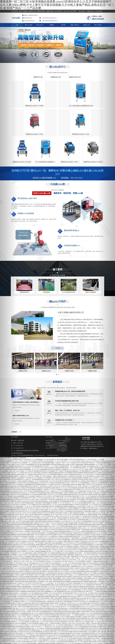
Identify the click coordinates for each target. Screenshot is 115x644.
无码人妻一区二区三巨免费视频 (27, 516)
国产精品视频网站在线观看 (48, 464)
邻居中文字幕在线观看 (56, 553)
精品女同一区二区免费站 (18, 449)
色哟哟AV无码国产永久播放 (65, 489)
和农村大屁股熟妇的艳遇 (38, 461)
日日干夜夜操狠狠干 (29, 633)
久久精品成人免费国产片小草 (97, 511)
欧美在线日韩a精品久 (92, 606)
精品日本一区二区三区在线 (88, 576)
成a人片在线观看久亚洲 (27, 508)
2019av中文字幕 (85, 560)
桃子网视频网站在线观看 (38, 518)
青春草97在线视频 (73, 524)
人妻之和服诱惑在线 (36, 570)
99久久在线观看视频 (33, 504)
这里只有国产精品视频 (67, 499)
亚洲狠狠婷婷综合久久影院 (45, 611)
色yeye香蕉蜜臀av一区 (25, 439)
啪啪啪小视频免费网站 (89, 565)
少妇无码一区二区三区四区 (64, 565)
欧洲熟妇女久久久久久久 (82, 583)
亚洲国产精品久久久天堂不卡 (22, 630)
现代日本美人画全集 (41, 481)
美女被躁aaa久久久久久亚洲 (43, 473)
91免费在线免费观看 (59, 444)
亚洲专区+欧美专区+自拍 (82, 437)
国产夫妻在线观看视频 (25, 550)
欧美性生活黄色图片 (67, 553)
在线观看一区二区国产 (40, 453)
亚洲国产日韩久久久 (74, 570)
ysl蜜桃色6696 (72, 453)
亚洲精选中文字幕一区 (44, 600)
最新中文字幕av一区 (67, 459)
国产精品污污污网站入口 (48, 463)
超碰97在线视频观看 (52, 615)
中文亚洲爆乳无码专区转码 (43, 626)
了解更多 (57, 324)
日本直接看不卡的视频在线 (63, 466)
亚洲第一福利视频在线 (48, 578)
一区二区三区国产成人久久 (61, 560)
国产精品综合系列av (21, 488)
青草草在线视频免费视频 (97, 595)
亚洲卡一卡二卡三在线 (52, 442)
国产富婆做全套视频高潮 (68, 483)
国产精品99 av (43, 615)
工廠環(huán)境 (86, 25)
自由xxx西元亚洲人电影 (61, 514)
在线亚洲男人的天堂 (43, 437)
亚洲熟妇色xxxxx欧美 (58, 523)
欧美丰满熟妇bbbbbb (80, 568)
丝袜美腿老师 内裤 (60, 621)
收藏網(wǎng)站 (91, 11)
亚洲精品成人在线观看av (37, 643)
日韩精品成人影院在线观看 (38, 509)
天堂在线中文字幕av (21, 588)
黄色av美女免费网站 (55, 446)
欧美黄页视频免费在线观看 (85, 519)
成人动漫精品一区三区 (51, 518)
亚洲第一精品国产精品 (59, 630)
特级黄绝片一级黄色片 (52, 453)
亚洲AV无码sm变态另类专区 (78, 471)
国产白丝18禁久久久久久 (24, 566)
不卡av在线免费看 (67, 488)
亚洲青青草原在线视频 (29, 606)
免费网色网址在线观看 (43, 620)
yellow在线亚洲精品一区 (24, 570)
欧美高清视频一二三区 (39, 508)
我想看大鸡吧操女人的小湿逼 (80, 640)
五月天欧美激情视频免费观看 (84, 479)
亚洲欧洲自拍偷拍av (94, 621)
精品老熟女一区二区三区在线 (56, 437)
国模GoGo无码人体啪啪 (87, 523)
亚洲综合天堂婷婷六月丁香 (47, 581)
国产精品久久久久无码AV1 (41, 633)
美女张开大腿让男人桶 (63, 521)
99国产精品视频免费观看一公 (97, 631)
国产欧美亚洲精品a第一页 (90, 563)
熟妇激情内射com (35, 531)
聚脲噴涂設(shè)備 (38, 77)
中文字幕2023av (21, 533)
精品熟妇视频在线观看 (41, 496)
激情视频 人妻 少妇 (39, 636)
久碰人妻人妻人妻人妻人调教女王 (66, 544)
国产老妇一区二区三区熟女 (53, 528)
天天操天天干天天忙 (94, 583)
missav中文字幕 (63, 498)
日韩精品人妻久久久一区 (84, 504)
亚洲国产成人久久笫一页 (73, 463)
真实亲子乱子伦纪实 (93, 640)
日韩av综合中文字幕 (28, 478)
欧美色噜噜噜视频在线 (27, 501)
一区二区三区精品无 (28, 468)
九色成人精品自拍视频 (95, 643)
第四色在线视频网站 (65, 558)
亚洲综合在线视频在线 (17, 628)
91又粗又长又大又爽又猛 (43, 541)
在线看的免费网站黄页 (39, 468)
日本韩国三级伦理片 (63, 486)
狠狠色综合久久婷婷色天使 (58, 513)
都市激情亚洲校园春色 (48, 590)
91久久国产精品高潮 (55, 473)
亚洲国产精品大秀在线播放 (43, 575)
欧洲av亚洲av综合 (72, 573)
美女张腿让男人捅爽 (48, 608)
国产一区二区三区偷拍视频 (85, 513)
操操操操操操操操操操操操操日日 (42, 506)
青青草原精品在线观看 (69, 588)
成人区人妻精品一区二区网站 (77, 633)
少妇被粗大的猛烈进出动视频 (40, 529)
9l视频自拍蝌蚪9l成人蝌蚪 (34, 568)
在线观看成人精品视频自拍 (17, 454)
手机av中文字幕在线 (56, 499)
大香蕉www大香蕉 (42, 628)
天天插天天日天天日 (90, 461)
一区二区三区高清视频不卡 (31, 523)
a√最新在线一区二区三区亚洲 (45, 640)
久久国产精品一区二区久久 (86, 590)
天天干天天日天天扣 (20, 638)
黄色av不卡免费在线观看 (64, 461)
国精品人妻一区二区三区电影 (35, 590)
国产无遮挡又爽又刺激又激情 (93, 471)
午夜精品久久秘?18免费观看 (69, 575)
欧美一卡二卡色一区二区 (65, 539)
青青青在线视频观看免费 (83, 611)
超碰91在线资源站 (41, 635)
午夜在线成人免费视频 (62, 501)
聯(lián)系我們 (98, 25)
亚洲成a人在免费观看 (76, 576)
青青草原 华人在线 (26, 519)
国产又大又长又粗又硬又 (33, 488)
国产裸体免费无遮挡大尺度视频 (33, 464)
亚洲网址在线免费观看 (60, 636)
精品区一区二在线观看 (82, 493)
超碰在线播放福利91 (71, 511)
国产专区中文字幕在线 (31, 437)
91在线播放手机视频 (19, 558)
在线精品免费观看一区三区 (67, 541)
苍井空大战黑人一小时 (80, 529)
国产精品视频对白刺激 (37, 448)
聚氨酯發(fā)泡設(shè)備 (75, 77)
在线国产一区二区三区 (61, 571)
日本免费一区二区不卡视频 (89, 550)
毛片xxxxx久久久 (53, 484)
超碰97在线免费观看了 (69, 531)
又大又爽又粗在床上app (31, 454)
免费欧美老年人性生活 (25, 494)
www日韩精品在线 (85, 643)
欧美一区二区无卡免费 (80, 618)
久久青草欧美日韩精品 (95, 600)
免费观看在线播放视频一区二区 (91, 441)
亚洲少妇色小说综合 (53, 548)
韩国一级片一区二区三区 (64, 615)
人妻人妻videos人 (51, 471)
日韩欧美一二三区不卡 (50, 501)
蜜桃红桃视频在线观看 (36, 630)
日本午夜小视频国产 (36, 494)
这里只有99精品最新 (34, 591)
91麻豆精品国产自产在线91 (87, 518)
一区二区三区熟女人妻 (36, 444)
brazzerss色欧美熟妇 (94, 437)
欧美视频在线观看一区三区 (57, 593)
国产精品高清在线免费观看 (38, 566)
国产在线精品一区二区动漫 (24, 448)
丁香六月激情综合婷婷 (72, 631)
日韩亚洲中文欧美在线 (21, 466)
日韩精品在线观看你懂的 (73, 581)
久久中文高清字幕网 (80, 483)
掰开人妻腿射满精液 (58, 476)
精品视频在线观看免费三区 (90, 610)
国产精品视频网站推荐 (45, 488)
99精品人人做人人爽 (52, 456)
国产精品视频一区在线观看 (29, 598)
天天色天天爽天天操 (36, 560)
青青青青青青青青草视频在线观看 (87, 501)
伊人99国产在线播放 (52, 478)
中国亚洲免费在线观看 (23, 463)
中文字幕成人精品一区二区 (96, 531)
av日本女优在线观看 (94, 546)
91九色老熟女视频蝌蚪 (73, 585)
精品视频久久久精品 (81, 593)
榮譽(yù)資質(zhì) (75, 25)
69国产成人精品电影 (77, 503)
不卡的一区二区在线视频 (29, 539)
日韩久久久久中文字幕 (41, 539)
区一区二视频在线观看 (26, 529)
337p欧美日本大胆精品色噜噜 (58, 543)
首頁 (17, 25)
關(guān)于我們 (29, 25)
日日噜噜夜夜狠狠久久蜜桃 (82, 621)
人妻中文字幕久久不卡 (73, 526)
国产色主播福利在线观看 (34, 466)
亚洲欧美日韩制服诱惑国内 (48, 625)
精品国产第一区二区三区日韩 (25, 442)
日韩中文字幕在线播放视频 (85, 509)
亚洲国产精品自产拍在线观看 (97, 570)
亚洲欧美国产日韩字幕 (85, 468)
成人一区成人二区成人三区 (19, 437)
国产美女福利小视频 (24, 498)
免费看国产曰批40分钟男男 (82, 588)
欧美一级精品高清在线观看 (61, 494)
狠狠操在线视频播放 (88, 521)
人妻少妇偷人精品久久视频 (48, 524)
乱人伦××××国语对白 (50, 468)
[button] (9, 322)
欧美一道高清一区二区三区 (62, 625)
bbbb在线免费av (78, 620)
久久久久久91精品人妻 (81, 606)
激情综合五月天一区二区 (53, 601)
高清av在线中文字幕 (80, 541)
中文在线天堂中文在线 (77, 565)
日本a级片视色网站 (87, 555)
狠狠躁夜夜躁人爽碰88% (52, 610)
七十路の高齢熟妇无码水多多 (67, 628)
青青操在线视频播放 (73, 484)
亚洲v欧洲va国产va (31, 626)
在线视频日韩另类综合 (22, 556)
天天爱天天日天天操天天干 (61, 563)
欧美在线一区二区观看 (87, 444)
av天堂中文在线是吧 (39, 511)
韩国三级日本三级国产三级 (55, 493)
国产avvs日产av (83, 543)
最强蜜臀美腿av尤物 (84, 585)
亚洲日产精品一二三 (91, 568)
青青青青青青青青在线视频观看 (53, 605)
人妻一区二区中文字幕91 (56, 491)
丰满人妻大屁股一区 (52, 565)
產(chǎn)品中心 (40, 25)
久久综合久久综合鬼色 (87, 566)
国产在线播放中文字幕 (85, 484)
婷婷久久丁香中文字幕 (43, 484)
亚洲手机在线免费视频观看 (70, 504)
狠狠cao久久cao (90, 496)
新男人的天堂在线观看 (57, 506)
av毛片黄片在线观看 (79, 528)
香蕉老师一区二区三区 (61, 464)
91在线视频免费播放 (87, 498)
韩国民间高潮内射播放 (60, 508)
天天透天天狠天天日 (44, 459)
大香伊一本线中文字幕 (19, 583)
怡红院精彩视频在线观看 (66, 613)
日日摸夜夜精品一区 (66, 446)
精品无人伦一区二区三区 (67, 620)
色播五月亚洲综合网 (43, 556)
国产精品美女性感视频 (36, 534)
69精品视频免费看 (26, 563)
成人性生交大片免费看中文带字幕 (23, 518)
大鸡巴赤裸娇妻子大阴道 (53, 628)
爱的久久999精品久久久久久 (18, 503)
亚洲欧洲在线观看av (32, 620)
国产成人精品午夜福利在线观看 (27, 521)
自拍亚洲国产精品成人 (89, 571)
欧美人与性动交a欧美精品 (31, 576)
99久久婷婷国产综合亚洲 (75, 456)
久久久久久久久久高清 (18, 601)
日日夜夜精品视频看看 (91, 491)
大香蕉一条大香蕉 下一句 (77, 534)
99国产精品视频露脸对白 (47, 568)
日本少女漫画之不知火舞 (59, 603)
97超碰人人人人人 (73, 551)
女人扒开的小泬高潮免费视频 (26, 441)
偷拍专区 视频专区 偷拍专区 (25, 565)
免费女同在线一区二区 (78, 473)
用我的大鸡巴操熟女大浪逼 (79, 539)
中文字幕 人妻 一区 (85, 570)
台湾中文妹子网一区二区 (61, 524)
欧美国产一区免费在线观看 (83, 506)
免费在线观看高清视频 (55, 606)
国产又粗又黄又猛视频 (53, 539)
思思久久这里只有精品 (66, 473)
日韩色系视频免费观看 (19, 473)
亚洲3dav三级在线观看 (49, 448)
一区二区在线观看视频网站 (76, 625)
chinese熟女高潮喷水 (22, 571)
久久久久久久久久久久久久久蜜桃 (80, 446)
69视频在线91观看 (39, 533)
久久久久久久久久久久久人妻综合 (89, 466)
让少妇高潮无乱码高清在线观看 (25, 573)
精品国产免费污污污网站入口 (81, 469)
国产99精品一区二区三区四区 (50, 486)
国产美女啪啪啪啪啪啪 (64, 478)
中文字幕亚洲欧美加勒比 (85, 514)
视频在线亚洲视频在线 (72, 448)
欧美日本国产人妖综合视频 (62, 570)
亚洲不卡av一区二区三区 (70, 437)
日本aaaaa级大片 (49, 508)
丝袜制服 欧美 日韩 (41, 489)
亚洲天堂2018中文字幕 (57, 488)
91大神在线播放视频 (72, 464)
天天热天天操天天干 (83, 578)
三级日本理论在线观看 (50, 511)
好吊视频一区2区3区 (31, 588)
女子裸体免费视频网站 (36, 608)
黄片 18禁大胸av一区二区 (86, 463)
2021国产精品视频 (42, 601)
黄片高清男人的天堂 (69, 568)
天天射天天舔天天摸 (61, 643)
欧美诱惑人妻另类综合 (42, 555)
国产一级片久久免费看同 (73, 442)
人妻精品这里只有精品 (50, 519)
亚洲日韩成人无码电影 (19, 464)
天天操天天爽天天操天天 (66, 538)
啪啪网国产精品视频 (87, 478)
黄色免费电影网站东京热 (39, 442)
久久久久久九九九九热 (19, 621)
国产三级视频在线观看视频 (54, 529)
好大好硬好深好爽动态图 (90, 534)
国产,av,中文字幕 (33, 593)
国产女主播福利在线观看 (76, 550)
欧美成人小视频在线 (88, 613)
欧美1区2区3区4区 (63, 596)
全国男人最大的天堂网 (58, 611)
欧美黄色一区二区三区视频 (28, 481)
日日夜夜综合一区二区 (26, 486)
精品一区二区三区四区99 (37, 526)
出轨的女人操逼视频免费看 (64, 516)
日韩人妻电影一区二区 (48, 494)
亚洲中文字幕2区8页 (76, 598)
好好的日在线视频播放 (44, 491)
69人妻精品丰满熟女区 (70, 593)
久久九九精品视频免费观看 (43, 446)
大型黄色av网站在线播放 (77, 516)
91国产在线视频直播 (59, 568)
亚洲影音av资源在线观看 (56, 459)
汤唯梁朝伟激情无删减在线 (38, 550)
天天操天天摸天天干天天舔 (45, 476)
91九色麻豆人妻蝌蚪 (62, 518)
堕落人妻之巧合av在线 (30, 449)
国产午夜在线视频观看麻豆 (44, 588)
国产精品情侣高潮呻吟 (26, 544)
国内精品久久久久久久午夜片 (73, 508)
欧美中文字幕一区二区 (53, 503)
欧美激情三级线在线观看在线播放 (55, 469)
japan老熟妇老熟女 (49, 636)
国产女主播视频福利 (30, 496)
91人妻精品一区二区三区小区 (19, 620)
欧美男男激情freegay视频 (93, 453)
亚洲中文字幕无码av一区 (35, 463)
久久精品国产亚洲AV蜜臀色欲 (20, 513)
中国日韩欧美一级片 (66, 586)
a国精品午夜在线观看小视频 (78, 461)
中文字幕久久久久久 (54, 616)
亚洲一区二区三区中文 (35, 524)
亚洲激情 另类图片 (73, 501)
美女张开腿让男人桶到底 (62, 458)
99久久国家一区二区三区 (36, 474)
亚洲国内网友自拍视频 (90, 488)
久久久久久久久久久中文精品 (50, 534)
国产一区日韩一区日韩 (49, 643)
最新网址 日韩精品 (19, 576)
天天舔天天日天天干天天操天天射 (46, 514)
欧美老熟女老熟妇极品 (93, 626)
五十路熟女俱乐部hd (21, 459)
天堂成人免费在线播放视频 (55, 556)
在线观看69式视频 (96, 514)
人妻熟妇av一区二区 (50, 566)
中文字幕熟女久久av (20, 496)
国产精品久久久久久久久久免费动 (38, 596)
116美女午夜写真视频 (96, 504)
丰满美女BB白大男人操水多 (80, 553)
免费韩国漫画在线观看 (21, 504)
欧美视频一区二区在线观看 (51, 544)
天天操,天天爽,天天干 (90, 451)
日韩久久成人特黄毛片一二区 (92, 633)
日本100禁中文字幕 (62, 526)
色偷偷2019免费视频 (77, 555)
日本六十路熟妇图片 (56, 595)
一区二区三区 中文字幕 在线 (31, 483)
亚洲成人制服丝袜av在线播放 (76, 563)
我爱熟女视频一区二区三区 (68, 606)
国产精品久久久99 (61, 511)
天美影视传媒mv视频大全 (30, 580)
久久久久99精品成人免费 (32, 611)
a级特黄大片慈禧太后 (80, 544)
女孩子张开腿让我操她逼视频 (42, 441)
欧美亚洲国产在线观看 (72, 509)
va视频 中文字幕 (33, 541)
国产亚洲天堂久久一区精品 (93, 439)
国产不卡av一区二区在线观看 (68, 583)
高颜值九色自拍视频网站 (45, 585)
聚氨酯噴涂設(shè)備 (56, 77)
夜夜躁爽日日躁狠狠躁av (83, 454)
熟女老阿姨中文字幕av (29, 603)
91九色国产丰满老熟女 (48, 444)
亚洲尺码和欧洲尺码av (39, 501)
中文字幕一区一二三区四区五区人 (44, 603)
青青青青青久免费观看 (18, 446)
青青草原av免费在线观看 (74, 560)
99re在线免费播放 (58, 640)
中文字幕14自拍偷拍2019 (91, 591)
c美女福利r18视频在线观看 (77, 548)
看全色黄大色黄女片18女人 (40, 451)
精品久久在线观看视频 (26, 461)
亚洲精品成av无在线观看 (53, 498)
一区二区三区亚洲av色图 (60, 581)
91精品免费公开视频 (95, 506)
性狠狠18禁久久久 (80, 451)
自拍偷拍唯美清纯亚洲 (77, 558)
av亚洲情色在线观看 (93, 524)
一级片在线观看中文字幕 (82, 476)
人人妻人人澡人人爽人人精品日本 (85, 536)
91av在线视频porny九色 (42, 558)
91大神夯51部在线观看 (33, 600)
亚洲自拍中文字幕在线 (63, 550)
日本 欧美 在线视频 (31, 489)
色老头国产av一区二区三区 (41, 493)
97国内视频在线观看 (94, 578)
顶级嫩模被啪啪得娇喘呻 (67, 605)
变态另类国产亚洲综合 (88, 456)
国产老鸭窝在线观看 (82, 608)
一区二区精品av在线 (89, 489)
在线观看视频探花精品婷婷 (24, 625)
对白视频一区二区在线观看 (25, 610)
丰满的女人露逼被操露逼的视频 (88, 474)
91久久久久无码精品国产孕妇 (81, 546)
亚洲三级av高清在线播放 (24, 444)
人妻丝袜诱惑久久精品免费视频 (42, 479)
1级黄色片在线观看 (68, 469)
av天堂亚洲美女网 (62, 442)
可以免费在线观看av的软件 (88, 615)
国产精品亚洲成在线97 (78, 488)
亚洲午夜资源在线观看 (82, 626)
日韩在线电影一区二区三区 (47, 563)
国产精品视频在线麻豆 (35, 536)
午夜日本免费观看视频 (23, 591)
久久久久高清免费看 (30, 473)
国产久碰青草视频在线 (24, 474)
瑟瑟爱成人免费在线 (49, 533)
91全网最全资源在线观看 (66, 503)
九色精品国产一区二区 (17, 631)
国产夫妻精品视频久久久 (95, 448)
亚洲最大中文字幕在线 (24, 548)
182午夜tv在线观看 (36, 563)
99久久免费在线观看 (77, 601)
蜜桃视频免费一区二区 (30, 446)
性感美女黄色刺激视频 (36, 578)
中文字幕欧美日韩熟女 (25, 643)
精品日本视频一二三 (68, 591)
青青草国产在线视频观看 (55, 483)
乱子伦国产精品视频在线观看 (63, 471)
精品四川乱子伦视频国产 (74, 518)
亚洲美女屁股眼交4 (93, 603)
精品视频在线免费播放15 (96, 573)
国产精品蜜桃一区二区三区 (57, 479)
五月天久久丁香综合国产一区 (96, 635)
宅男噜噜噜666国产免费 (92, 561)
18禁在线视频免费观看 (33, 459)
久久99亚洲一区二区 (90, 483)
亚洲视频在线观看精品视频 (90, 558)
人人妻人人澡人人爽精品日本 (97, 556)
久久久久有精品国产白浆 (76, 521)
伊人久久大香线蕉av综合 (51, 461)
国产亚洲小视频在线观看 (72, 590)
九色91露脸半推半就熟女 (85, 486)
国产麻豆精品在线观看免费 (40, 478)
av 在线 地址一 (58, 439)
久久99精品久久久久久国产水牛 (26, 453)
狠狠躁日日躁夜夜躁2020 (18, 523)
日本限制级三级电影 (95, 630)
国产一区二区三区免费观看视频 (81, 459)
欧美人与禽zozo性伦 (70, 600)
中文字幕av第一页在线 (20, 489)
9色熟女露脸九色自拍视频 (66, 616)
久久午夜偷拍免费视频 (56, 626)
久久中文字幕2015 (31, 528)
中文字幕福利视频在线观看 (54, 451)
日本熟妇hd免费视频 (24, 546)
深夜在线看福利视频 (61, 635)
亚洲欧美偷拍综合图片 (84, 551)
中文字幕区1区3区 (78, 481)
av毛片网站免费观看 (84, 448)
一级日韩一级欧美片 (43, 504)
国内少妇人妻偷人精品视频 (70, 454)
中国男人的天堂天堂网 (54, 598)
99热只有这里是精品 (65, 576)
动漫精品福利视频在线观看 (55, 449)
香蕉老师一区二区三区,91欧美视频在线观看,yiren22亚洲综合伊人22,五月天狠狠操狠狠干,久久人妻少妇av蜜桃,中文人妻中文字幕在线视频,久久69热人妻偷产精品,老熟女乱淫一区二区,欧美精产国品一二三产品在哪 (57, 5)
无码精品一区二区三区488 (24, 560)
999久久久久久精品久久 (60, 463)
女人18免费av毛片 (37, 595)
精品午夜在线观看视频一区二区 (65, 546)
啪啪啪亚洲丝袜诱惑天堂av (90, 449)
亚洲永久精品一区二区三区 (19, 585)
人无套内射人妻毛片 (36, 439)
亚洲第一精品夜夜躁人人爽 (96, 469)
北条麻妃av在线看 (94, 551)
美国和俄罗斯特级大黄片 (40, 456)
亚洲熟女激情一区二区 (34, 615)
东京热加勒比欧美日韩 (57, 454)
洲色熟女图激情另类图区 (40, 471)
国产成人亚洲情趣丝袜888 (78, 623)
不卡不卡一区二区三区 (48, 630)
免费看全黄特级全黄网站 (32, 553)
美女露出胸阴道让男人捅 (96, 611)
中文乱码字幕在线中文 (28, 493)
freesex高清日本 (93, 459)
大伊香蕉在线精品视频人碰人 (83, 595)
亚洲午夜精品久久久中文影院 (26, 469)
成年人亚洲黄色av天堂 (83, 631)
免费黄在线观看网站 (94, 476)
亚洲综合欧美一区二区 (33, 513)
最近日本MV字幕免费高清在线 (60, 585)
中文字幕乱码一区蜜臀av (64, 534)
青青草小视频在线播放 (77, 441)
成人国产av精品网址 (45, 591)
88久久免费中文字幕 (37, 486)
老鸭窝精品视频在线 (89, 528)
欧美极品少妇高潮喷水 (42, 449)
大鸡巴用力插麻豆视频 (90, 623)
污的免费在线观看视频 (25, 534)
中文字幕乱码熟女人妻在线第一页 (72, 523)
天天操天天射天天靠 (44, 623)
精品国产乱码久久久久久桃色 (96, 560)
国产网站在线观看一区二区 (69, 556)
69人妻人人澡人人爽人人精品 (31, 476)
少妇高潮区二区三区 (81, 453)
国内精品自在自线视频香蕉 (91, 548)
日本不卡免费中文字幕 (61, 448)
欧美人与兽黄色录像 (57, 618)
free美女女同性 (72, 536)
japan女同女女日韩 (77, 613)
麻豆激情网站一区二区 (28, 471)
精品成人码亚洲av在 (66, 441)
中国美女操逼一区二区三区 (45, 618)
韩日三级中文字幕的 (75, 466)
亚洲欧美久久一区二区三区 (20, 543)
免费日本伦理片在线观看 (89, 503)
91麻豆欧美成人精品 (18, 613)
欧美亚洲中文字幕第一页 (86, 581)
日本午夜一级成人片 (46, 499)
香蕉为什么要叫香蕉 (73, 486)
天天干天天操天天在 (94, 499)
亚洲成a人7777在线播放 (27, 451)
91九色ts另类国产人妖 (49, 571)
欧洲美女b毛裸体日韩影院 (88, 458)
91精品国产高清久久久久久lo (22, 524)
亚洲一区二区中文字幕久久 (75, 498)
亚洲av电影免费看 (66, 623)
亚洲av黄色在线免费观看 (68, 529)
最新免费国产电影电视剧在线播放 (86, 464)
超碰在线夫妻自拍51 (63, 453)
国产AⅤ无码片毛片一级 (27, 456)
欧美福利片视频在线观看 (30, 613)
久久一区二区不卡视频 (62, 468)
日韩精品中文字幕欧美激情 (45, 523)
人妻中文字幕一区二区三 (63, 474)
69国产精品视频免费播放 (87, 508)
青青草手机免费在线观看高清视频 (24, 499)
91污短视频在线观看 (81, 496)
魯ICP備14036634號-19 (53, 432)
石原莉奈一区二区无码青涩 (53, 538)
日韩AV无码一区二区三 (60, 631)
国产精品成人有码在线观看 (87, 442)
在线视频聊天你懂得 (89, 638)
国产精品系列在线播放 (73, 494)
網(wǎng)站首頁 (82, 11)
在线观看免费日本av (63, 484)
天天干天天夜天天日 (34, 561)
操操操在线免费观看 (78, 449)
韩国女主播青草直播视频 (54, 555)
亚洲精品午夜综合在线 (41, 586)
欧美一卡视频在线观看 (73, 514)
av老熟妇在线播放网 (22, 458)
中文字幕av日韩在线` (55, 583)
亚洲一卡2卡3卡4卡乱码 (68, 439)
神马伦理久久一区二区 (70, 479)
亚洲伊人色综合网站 (93, 493)
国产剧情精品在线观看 (30, 555)
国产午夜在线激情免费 (40, 469)
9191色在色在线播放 (33, 491)
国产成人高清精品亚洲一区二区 (47, 621)
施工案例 (63, 25)
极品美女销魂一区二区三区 (48, 458)
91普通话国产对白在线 (44, 553)
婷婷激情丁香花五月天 (34, 551)
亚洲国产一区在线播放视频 (96, 446)
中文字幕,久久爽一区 (68, 491)
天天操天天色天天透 (85, 596)
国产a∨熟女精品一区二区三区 (97, 454)
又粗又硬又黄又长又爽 (60, 578)
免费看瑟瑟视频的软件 (38, 544)
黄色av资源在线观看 (43, 483)
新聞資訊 (52, 25)
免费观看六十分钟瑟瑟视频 (44, 454)
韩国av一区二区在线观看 (37, 519)
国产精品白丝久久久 (73, 519)
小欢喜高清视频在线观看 (48, 439)
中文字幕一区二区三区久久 (69, 493)
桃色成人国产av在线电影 (93, 544)
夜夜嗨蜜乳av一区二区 (74, 468)
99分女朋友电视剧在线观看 (66, 481)
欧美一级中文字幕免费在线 (68, 451)
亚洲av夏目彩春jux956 (51, 516)
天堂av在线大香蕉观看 (63, 456)
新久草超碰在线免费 (98, 581)
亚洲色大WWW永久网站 (69, 496)
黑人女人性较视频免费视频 (27, 506)
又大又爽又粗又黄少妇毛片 (30, 484)
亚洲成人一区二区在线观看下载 (73, 444)
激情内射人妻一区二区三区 (82, 531)
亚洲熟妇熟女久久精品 (61, 533)
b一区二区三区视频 (89, 473)
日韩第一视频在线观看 (72, 533)
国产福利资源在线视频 (55, 441)
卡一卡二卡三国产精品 (48, 560)
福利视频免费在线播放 (42, 503)
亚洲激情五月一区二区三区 (34, 458)
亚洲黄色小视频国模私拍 (72, 543)
